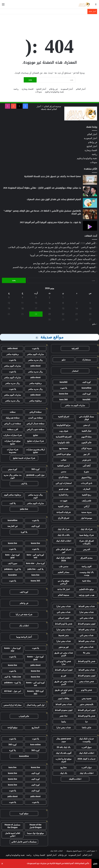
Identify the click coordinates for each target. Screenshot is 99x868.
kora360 (63, 382)
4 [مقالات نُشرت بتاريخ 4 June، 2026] (22, 297)
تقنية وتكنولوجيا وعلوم (54, 92)
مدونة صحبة (86, 512)
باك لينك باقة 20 (64, 747)
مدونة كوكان (87, 448)
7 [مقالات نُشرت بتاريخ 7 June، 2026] (77, 303)
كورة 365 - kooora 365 (35, 692)
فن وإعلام (53, 89)
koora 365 (35, 581)
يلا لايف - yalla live (36, 569)
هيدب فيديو (64, 489)
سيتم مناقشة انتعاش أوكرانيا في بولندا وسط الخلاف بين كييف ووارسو (64, 263)
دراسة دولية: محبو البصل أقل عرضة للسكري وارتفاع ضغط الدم (67, 251)
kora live (36, 575)
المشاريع (35, 728)
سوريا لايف (13, 563)
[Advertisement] (49, 23)
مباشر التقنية (64, 506)
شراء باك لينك (86, 529)
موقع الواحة (13, 728)
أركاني (86, 506)
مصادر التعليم (64, 572)
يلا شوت (64, 388)
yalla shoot (13, 348)
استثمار (75, 371)
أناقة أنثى (86, 466)
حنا (86, 722)
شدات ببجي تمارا (64, 606)
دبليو (64, 360)
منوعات (39, 92)
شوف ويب (64, 431)
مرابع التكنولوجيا (64, 425)
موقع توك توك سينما (36, 833)
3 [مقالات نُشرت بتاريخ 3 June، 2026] (36, 297)
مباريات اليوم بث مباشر (75, 405)
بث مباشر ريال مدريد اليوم (13, 476)
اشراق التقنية (64, 417)
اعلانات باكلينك (75, 779)
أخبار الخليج (41, 89)
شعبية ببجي (86, 698)
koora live (64, 394)
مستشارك (86, 360)
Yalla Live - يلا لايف (13, 677)
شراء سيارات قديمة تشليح (24, 458)
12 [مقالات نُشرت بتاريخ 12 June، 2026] (9, 303)
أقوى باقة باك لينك (64, 753)
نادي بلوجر (87, 460)
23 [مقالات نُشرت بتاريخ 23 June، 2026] (49, 314)
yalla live (24, 509)
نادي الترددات (87, 483)
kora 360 (63, 400)
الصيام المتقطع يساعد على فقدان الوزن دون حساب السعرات (54, 199)
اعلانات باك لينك (86, 773)
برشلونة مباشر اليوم (13, 495)
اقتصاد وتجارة (28, 89)
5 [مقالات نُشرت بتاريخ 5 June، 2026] (9, 297)
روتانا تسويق (87, 477)
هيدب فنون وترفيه (86, 595)
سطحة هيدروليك (13, 418)
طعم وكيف (86, 501)
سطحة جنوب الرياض (36, 429)
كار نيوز (86, 454)
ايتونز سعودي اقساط (87, 624)
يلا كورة (24, 532)
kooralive (13, 575)
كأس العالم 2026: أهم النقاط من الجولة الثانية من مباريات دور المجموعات (63, 243)
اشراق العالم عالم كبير (64, 551)
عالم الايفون (86, 443)
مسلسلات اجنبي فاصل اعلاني (24, 842)
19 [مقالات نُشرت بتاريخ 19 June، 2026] (9, 309)
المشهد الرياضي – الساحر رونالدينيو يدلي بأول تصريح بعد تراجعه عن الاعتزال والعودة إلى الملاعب (52, 247)
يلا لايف (24, 484)
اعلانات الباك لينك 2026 (64, 559)
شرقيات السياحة (64, 512)
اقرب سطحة (13, 429)
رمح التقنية (86, 495)
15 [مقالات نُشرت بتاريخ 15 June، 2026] (63, 309)
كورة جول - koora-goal (35, 658)
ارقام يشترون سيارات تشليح (36, 451)
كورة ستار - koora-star (13, 649)
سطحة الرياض (36, 412)
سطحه (13, 412)
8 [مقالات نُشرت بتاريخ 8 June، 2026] (63, 303)
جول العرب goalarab (35, 475)
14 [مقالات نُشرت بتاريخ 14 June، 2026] (77, 309)
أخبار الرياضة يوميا (24, 637)
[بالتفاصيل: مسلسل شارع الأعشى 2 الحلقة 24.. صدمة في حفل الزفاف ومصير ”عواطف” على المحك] (90, 214)
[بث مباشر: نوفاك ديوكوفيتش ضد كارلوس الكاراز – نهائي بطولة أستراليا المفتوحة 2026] (90, 191)
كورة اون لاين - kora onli (36, 556)
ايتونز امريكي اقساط (64, 670)
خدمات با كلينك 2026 (87, 759)
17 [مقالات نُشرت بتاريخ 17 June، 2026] (36, 309)
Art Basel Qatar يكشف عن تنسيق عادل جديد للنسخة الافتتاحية (53, 176)
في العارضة (13, 526)
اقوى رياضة (87, 566)
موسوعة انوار (87, 518)
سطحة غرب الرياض (13, 424)
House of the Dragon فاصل (36, 826)
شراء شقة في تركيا (24, 614)
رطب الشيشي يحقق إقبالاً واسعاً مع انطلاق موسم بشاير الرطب (67, 271)
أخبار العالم (81, 89)
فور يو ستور (64, 647)
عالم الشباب (24, 716)
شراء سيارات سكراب (13, 435)
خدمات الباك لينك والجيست (87, 740)
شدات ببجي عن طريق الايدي (64, 654)
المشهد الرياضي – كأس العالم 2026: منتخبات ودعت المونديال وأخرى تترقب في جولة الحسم (54, 267)
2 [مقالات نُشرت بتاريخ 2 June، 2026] (50, 297)
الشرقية (75, 348)
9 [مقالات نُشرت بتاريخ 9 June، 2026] (50, 303)
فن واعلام (24, 603)
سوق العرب (86, 747)
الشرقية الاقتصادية (64, 437)
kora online (35, 745)
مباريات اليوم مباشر (35, 354)
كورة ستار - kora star (35, 563)
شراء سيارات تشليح (35, 441)
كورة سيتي (13, 469)
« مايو (95, 324)
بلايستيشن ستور (86, 704)
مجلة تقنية (86, 581)
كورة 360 (13, 745)
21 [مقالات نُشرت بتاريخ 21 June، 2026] (77, 314)
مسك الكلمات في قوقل (87, 418)
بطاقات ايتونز (64, 698)
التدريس (86, 549)
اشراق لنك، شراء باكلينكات (86, 542)
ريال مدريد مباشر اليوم (36, 496)
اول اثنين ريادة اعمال (35, 705)
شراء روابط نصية (87, 535)
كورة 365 (35, 469)
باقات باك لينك (64, 535)
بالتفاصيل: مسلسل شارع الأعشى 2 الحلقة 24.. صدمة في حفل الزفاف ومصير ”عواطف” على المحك (42, 212)
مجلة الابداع (64, 477)
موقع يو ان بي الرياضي (64, 582)
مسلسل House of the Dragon (13, 826)
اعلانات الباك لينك (64, 541)
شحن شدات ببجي (87, 681)
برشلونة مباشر (13, 354)
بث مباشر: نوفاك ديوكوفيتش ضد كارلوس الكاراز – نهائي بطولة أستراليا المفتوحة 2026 (42, 188)
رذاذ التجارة (64, 495)
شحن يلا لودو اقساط (64, 624)
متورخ (86, 472)
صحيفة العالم (64, 595)
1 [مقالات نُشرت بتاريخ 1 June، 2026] (63, 297)
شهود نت (64, 501)
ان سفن (87, 425)
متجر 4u (86, 653)
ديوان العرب (86, 767)
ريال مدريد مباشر (36, 360)
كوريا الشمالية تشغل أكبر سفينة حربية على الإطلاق (73, 259)
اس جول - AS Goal (13, 691)
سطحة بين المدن (35, 418)
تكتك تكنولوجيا (64, 443)
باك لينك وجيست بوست (87, 574)
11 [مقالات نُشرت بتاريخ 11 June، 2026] (22, 303)
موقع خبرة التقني (64, 454)
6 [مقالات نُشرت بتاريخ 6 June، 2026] (90, 303)
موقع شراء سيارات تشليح (13, 442)
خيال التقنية (87, 431)
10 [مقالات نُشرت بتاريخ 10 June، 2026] (36, 303)
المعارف (86, 489)
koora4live (86, 388)
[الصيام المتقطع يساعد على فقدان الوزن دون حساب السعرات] (90, 203)
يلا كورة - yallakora (13, 569)
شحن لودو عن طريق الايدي (64, 691)
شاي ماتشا (86, 728)
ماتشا (64, 722)
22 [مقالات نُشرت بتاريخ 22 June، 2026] (63, 314)
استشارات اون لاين (64, 483)
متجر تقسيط (64, 635)
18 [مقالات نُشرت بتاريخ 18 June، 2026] (22, 309)
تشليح (35, 435)
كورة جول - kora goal (13, 556)
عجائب (64, 460)
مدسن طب (64, 566)
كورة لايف (86, 382)
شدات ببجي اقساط (86, 606)
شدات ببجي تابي (64, 612)
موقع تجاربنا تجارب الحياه (64, 760)
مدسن (64, 472)
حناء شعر (64, 716)
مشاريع (64, 767)
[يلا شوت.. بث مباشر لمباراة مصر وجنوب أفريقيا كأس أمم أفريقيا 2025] (90, 226)
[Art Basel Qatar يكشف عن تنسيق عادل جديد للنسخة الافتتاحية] (90, 180)
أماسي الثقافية (64, 466)
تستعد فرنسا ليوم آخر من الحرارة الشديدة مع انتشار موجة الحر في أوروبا (63, 255)
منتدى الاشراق (87, 558)
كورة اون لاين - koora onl (35, 684)
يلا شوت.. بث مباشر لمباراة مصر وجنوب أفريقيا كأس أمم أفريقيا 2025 (50, 222)
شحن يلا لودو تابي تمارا (64, 663)
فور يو (64, 676)
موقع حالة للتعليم (87, 589)
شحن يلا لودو (87, 690)
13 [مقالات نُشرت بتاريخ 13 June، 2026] (90, 309)
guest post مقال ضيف (64, 740)
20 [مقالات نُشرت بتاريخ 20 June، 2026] (90, 314)
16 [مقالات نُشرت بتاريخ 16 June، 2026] (49, 309)
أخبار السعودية (67, 89)
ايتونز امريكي (64, 618)
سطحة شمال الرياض (35, 424)
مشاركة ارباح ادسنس (13, 705)
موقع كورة (24, 813)
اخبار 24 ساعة (63, 589)
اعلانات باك (24, 626)
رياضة (16, 89)
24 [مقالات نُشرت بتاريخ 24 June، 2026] (36, 314)
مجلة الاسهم (87, 437)
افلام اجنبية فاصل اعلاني (13, 835)
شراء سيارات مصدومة (13, 451)
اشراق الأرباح (64, 518)
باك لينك (64, 773)
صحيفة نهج (64, 448)
